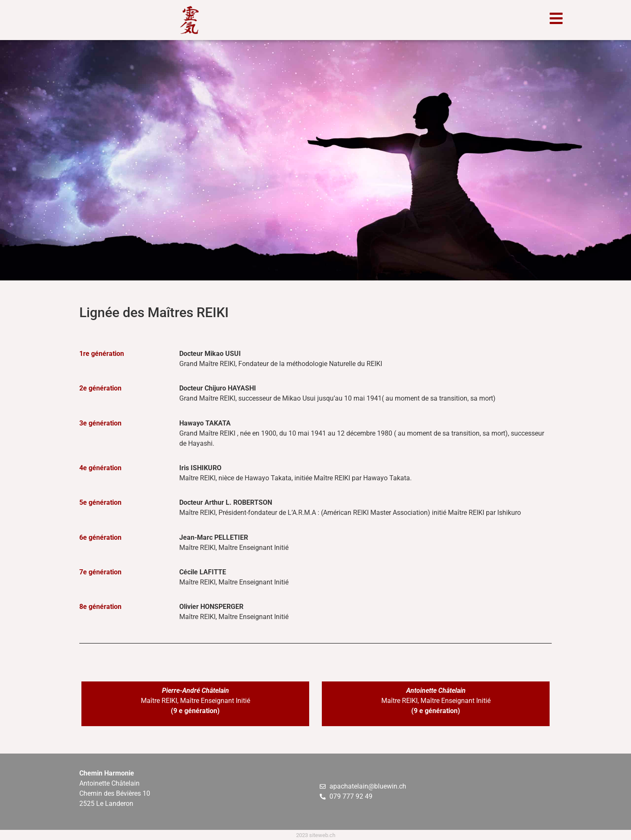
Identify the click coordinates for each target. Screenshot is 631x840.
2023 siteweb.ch (316, 835)
